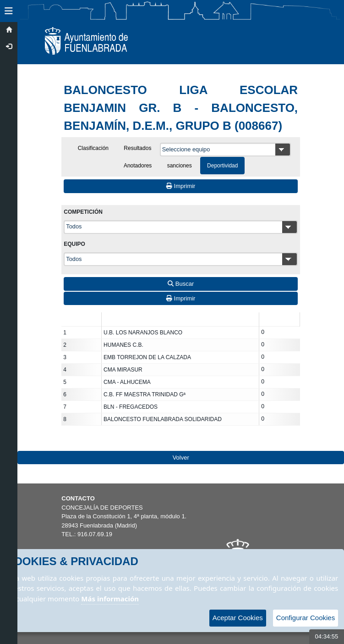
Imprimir (181, 186)
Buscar (181, 284)
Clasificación (93, 148)
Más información (110, 599)
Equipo (74, 244)
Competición (83, 212)
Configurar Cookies (306, 618)
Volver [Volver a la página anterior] (181, 458)
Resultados (137, 148)
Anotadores (138, 166)
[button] (9, 11)
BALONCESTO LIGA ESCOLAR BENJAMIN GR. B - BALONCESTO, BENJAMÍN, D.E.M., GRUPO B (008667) (181, 108)
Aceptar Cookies (238, 618)
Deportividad (222, 166)
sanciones (180, 166)
